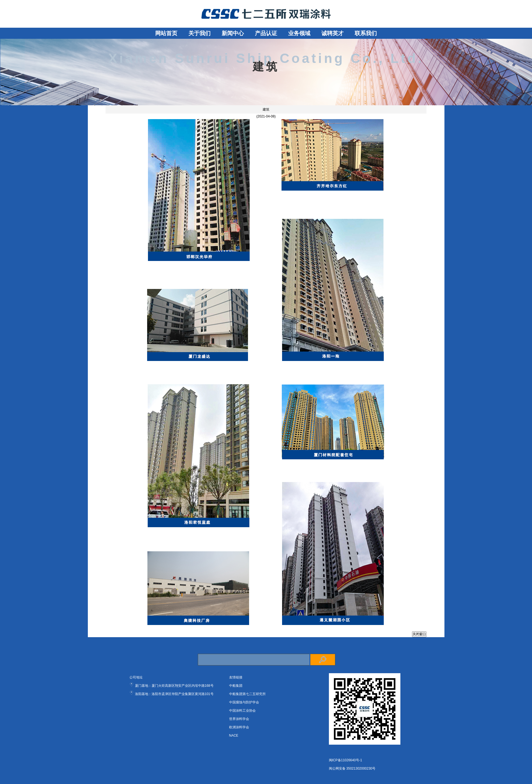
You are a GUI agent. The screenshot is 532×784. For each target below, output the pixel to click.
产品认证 (266, 33)
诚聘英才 (332, 33)
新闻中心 (233, 33)
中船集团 (236, 686)
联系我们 (366, 33)
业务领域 (299, 33)
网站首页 (166, 33)
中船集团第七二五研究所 (247, 694)
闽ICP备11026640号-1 (346, 760)
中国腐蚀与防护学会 (244, 702)
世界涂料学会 (239, 719)
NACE (234, 736)
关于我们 (199, 33)
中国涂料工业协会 (242, 711)
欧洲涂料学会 (239, 727)
